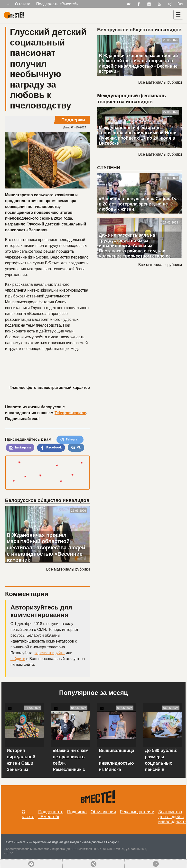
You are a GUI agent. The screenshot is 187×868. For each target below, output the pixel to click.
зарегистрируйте (50, 653)
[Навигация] (178, 15)
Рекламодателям (137, 812)
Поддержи (73, 120)
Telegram (70, 440)
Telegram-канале (70, 413)
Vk (76, 448)
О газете (23, 4)
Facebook (51, 448)
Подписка (77, 812)
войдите (18, 659)
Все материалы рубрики (68, 569)
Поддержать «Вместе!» (57, 4)
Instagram (20, 448)
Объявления (103, 812)
